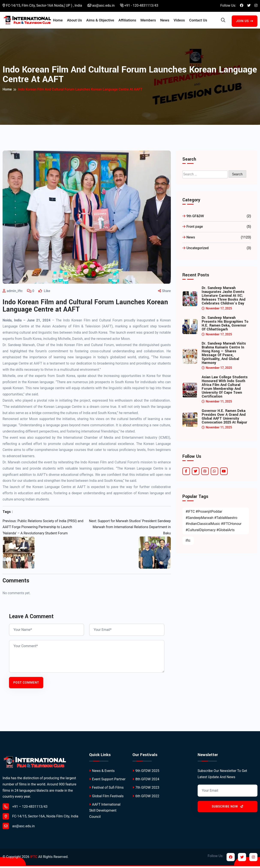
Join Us (245, 22)
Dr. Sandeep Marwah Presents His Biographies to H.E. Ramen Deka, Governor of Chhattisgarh (225, 325)
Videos (180, 18)
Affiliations (128, 18)
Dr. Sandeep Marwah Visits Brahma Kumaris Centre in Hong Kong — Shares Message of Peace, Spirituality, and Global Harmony (224, 355)
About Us (74, 21)
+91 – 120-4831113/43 (25, 808)
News (166, 18)
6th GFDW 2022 (146, 798)
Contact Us (197, 21)
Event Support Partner (107, 781)
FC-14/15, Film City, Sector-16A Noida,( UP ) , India (42, 5)
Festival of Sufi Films (106, 789)
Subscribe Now (228, 808)
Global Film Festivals (106, 798)
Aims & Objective (96, 21)
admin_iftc (15, 293)
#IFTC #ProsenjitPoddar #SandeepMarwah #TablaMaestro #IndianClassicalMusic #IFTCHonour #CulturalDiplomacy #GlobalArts (214, 522)
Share (164, 293)
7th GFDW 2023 (146, 789)
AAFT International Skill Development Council (105, 812)
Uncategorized (217, 250)
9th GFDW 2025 (146, 772)
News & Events (102, 772)
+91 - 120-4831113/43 (139, 5)
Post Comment (26, 684)
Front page (217, 228)
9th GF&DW (217, 218)
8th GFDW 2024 (146, 781)
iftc (188, 542)
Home (60, 18)
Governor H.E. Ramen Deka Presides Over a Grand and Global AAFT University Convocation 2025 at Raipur (224, 418)
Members (149, 18)
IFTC (34, 858)
